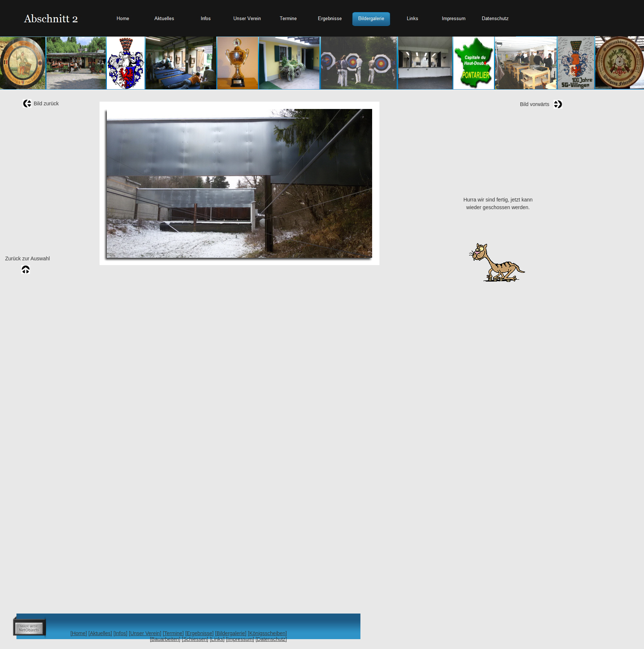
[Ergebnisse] (199, 633)
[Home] (79, 633)
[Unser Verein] (145, 633)
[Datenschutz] (271, 639)
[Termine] (173, 633)
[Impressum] (240, 639)
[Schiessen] (195, 639)
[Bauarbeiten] (165, 639)
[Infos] (120, 633)
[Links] (217, 639)
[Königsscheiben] (267, 633)
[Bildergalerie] (231, 633)
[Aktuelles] (100, 633)
